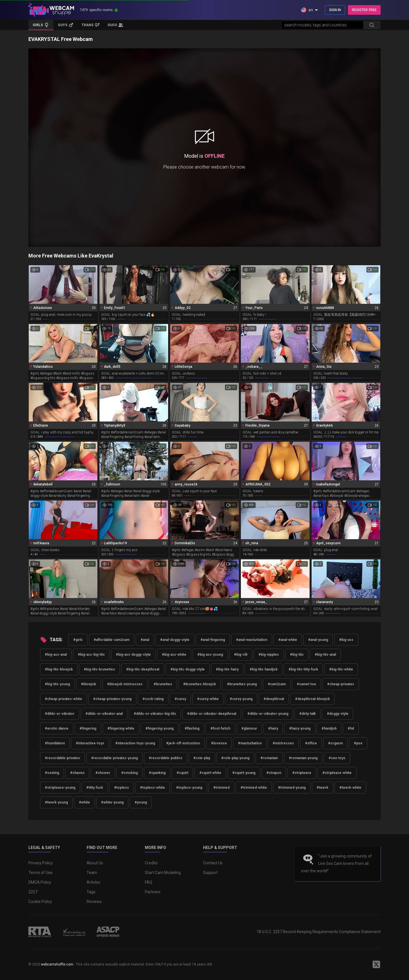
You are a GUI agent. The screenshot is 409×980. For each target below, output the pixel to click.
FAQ (149, 882)
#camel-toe (306, 684)
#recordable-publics (166, 758)
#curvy (180, 699)
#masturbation (250, 743)
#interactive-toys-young (135, 743)
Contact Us (213, 863)
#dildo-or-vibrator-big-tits (155, 714)
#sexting (52, 773)
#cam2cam (277, 684)
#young (141, 802)
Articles (93, 882)
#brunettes (163, 684)
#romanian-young (303, 758)
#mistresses (283, 743)
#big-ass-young (210, 655)
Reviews (94, 902)
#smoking (130, 773)
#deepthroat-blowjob (312, 699)
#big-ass (346, 640)
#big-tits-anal (325, 655)
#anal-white (288, 640)
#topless (122, 788)
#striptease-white (337, 773)
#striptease (302, 773)
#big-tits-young (57, 684)
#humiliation (55, 743)
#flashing (192, 728)
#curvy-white (208, 699)
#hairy (273, 728)
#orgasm (335, 743)
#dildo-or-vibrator (60, 714)
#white (84, 802)
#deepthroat (274, 699)
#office (311, 743)
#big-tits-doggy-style (188, 669)
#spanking (157, 773)
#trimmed (221, 788)
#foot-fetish (220, 728)
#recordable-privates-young (114, 758)
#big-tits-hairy (227, 669)
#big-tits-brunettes (99, 669)
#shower (103, 773)
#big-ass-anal (56, 655)
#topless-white (153, 788)
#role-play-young (235, 758)
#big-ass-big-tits (91, 655)
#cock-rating (153, 699)
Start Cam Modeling (163, 873)
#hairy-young (300, 728)
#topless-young (189, 788)
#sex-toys (337, 758)
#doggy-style (338, 714)
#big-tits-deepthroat (143, 669)
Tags (91, 892)
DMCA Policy (40, 882)
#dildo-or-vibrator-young (268, 714)
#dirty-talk (308, 714)
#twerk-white (350, 788)
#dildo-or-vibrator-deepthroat (212, 714)
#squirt (182, 773)
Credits (151, 863)
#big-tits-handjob (264, 669)
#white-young (112, 802)
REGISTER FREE (364, 10)
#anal (145, 640)
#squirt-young (244, 773)
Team (92, 873)
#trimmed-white (254, 788)
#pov (358, 743)
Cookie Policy (40, 902)
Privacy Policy (41, 863)
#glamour (249, 728)
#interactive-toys (90, 743)
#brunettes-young (242, 684)
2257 (33, 892)
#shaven (77, 773)
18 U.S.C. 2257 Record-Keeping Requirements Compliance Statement (319, 932)
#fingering (88, 728)
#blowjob (88, 684)
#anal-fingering (213, 640)
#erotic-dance (57, 728)
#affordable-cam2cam (112, 640)
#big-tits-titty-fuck (303, 669)
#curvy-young (241, 699)
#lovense (219, 743)
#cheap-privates (341, 684)
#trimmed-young (292, 788)
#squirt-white (210, 773)
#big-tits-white (341, 669)
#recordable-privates (62, 758)
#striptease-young (60, 788)
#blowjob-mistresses (125, 684)
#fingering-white (121, 728)
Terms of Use (40, 873)
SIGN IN (335, 10)
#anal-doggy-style (175, 640)
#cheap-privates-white (63, 699)
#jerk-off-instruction (183, 743)
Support (210, 873)
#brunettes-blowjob (200, 684)
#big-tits (297, 655)
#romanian (269, 758)
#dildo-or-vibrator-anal (104, 714)
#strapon (274, 773)
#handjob (329, 728)
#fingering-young (159, 728)
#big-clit (241, 655)
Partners (153, 892)
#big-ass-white (174, 655)
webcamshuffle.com (57, 964)
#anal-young (318, 640)
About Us (95, 863)
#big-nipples (269, 655)
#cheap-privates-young (112, 699)
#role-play (202, 758)
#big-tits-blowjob (59, 669)
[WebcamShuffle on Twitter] (376, 964)
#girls (78, 640)
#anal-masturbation (252, 640)
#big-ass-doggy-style (133, 655)
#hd (351, 728)
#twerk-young (56, 802)
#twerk (323, 788)
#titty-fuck (95, 788)
